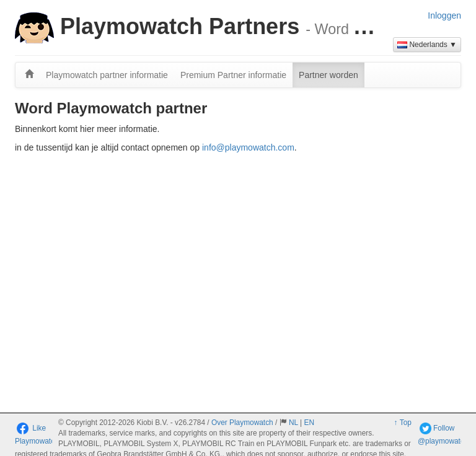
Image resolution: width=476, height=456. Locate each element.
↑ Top (403, 423)
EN (309, 423)
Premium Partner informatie (233, 75)
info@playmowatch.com (248, 147)
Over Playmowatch (242, 423)
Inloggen (444, 15)
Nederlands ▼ (427, 45)
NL (293, 423)
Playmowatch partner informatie (107, 75)
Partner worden (328, 75)
